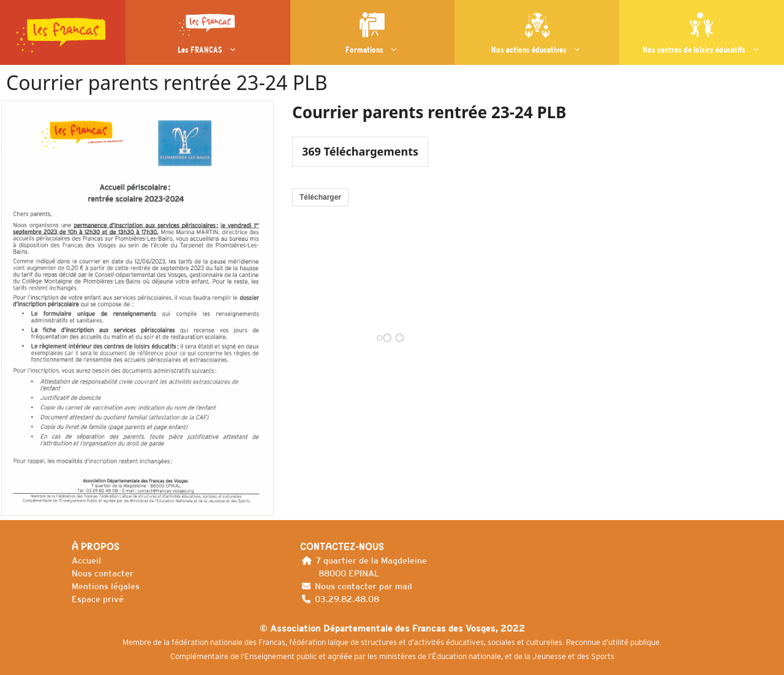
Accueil (86, 560)
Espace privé (98, 599)
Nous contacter (103, 573)
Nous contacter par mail (364, 586)
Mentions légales (106, 586)
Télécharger (320, 197)
